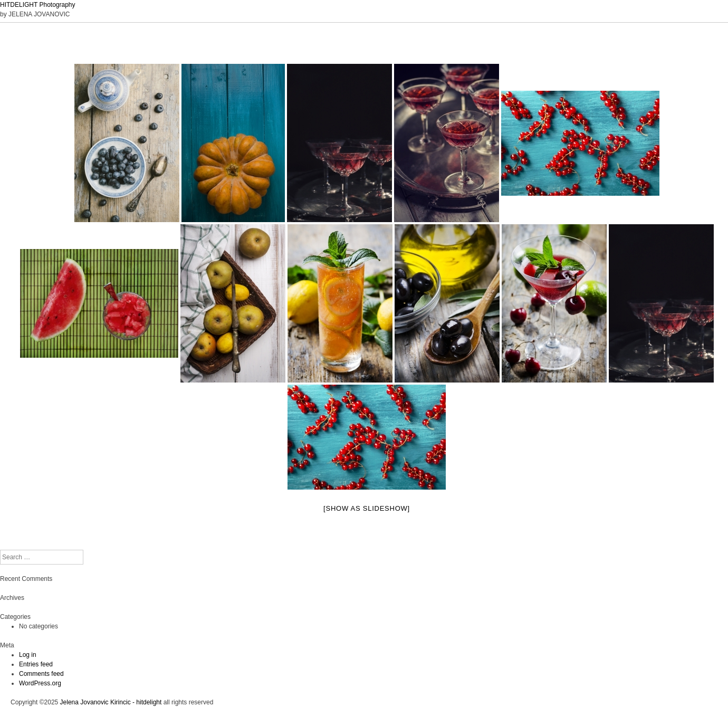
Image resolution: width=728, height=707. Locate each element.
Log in (28, 655)
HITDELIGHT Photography (38, 5)
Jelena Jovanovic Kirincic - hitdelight (111, 702)
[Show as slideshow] (367, 508)
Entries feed (36, 664)
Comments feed (41, 674)
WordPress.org (40, 683)
